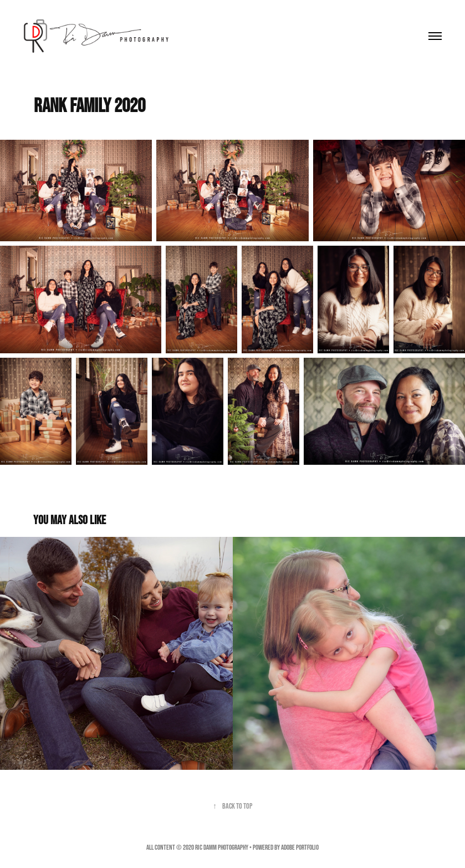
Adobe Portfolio (300, 847)
